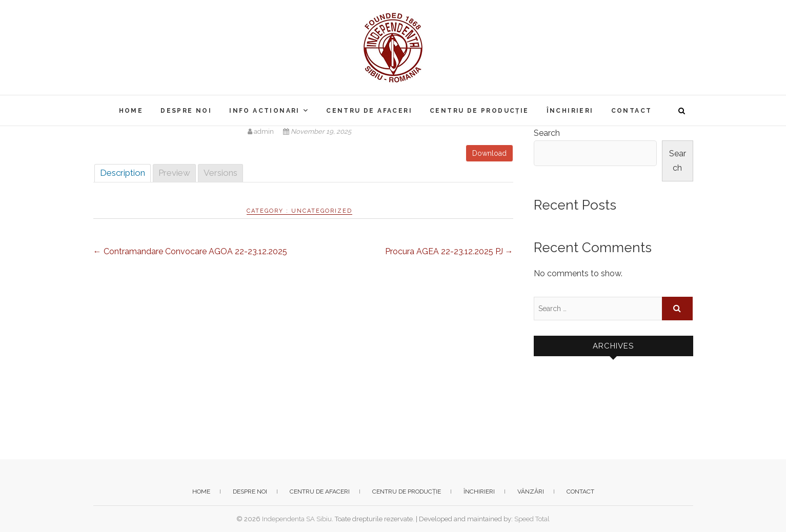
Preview (174, 173)
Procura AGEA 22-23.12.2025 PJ (449, 251)
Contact (632, 111)
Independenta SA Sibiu (297, 519)
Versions (220, 173)
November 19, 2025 (317, 131)
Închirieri (570, 111)
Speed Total (532, 519)
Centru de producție (479, 111)
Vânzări (531, 492)
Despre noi (186, 111)
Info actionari (265, 111)
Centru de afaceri (369, 111)
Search (547, 133)
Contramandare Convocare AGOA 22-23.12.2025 (190, 251)
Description (123, 173)
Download (489, 153)
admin (261, 131)
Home (131, 111)
